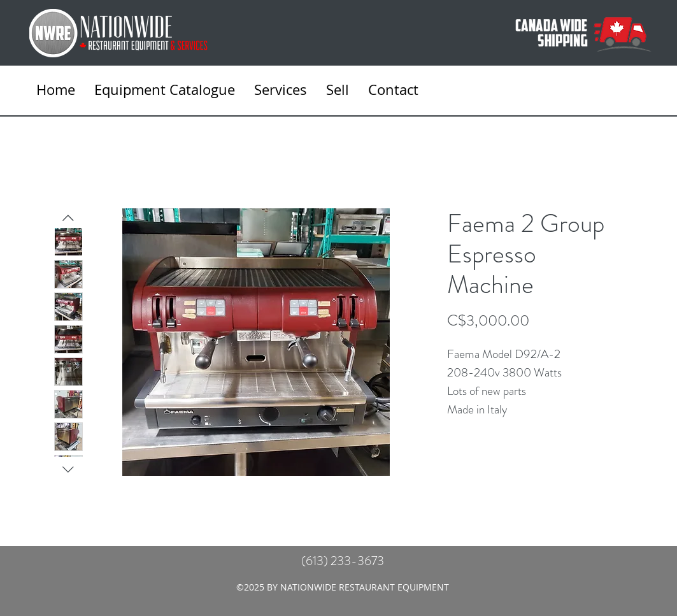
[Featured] (256, 341)
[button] (281, 90)
